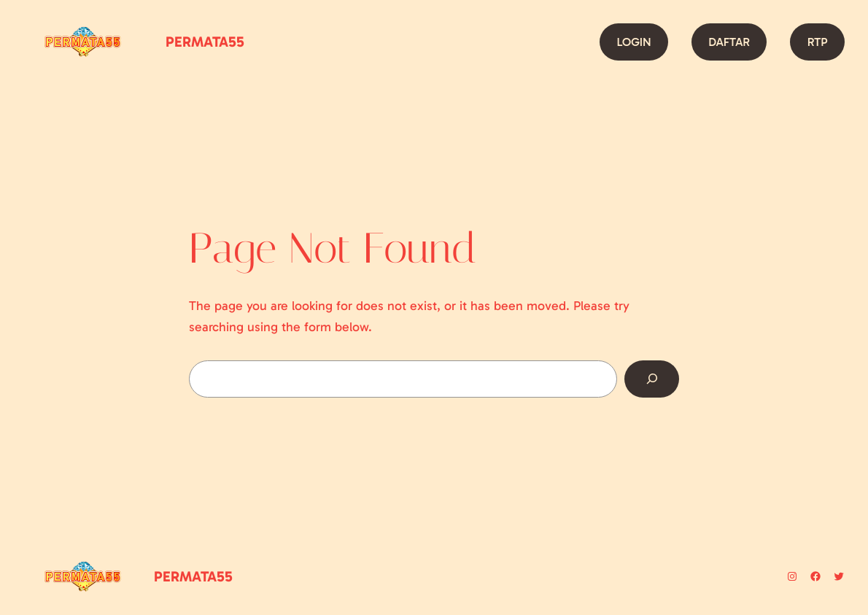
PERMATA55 (205, 42)
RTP (818, 42)
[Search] (652, 379)
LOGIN (633, 42)
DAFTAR (729, 42)
